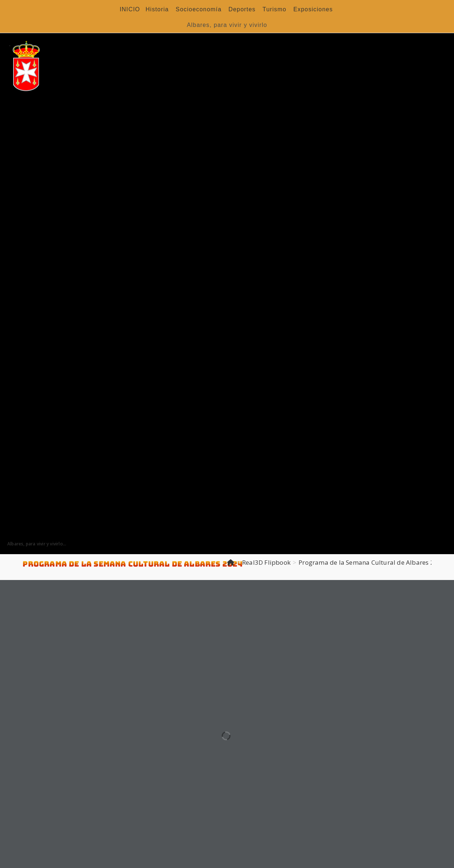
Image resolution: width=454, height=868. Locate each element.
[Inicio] (231, 562)
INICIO (130, 9)
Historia (157, 9)
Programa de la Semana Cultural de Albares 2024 (372, 562)
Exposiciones (313, 9)
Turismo (275, 9)
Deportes (242, 9)
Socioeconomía (199, 9)
